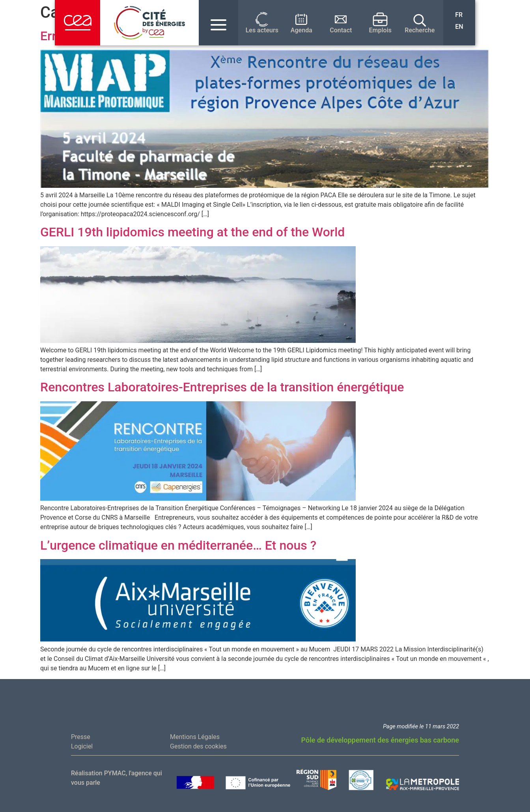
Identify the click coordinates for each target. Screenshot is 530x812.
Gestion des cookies (198, 746)
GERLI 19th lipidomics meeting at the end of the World (192, 232)
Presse (81, 737)
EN (459, 27)
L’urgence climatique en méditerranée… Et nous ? (178, 545)
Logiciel (82, 746)
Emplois (381, 30)
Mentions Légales (195, 737)
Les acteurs (262, 30)
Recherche (420, 30)
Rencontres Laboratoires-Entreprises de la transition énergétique (222, 387)
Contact (341, 30)
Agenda (301, 30)
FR (459, 15)
